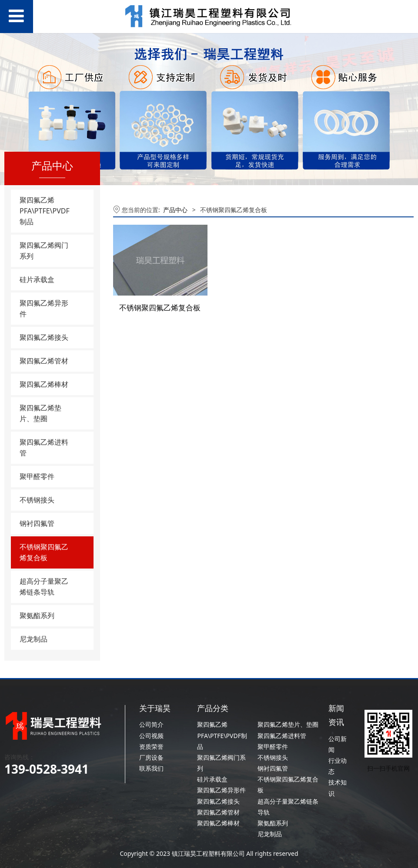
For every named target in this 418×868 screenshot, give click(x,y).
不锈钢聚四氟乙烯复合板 (44, 552)
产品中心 (175, 210)
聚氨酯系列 (37, 615)
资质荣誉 (151, 747)
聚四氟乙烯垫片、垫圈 (40, 413)
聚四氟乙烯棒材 (44, 384)
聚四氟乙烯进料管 (44, 447)
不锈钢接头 (37, 500)
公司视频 (151, 736)
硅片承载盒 (37, 279)
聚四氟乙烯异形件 (44, 308)
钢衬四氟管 (37, 523)
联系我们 (151, 768)
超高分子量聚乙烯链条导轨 (44, 587)
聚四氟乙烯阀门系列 (44, 251)
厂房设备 (151, 757)
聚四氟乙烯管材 (44, 361)
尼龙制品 (33, 639)
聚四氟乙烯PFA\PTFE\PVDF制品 (45, 211)
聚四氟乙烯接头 (44, 337)
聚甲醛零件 (37, 476)
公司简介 (151, 724)
